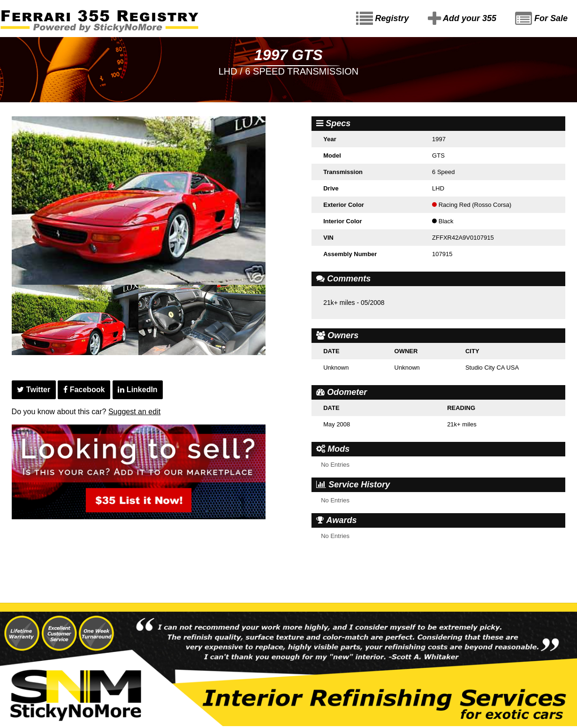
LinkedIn (137, 390)
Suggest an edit (134, 412)
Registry (383, 19)
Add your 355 (462, 19)
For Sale (541, 19)
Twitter (34, 390)
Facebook (84, 390)
